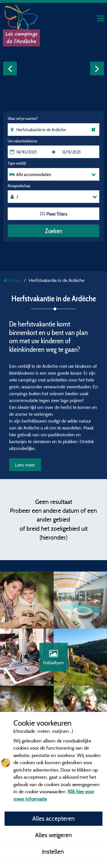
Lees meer (25, 465)
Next (97, 68)
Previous (10, 68)
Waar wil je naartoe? (23, 118)
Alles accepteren (53, 818)
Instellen (54, 851)
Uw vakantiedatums (23, 141)
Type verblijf (17, 163)
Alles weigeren (53, 835)
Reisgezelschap (19, 186)
